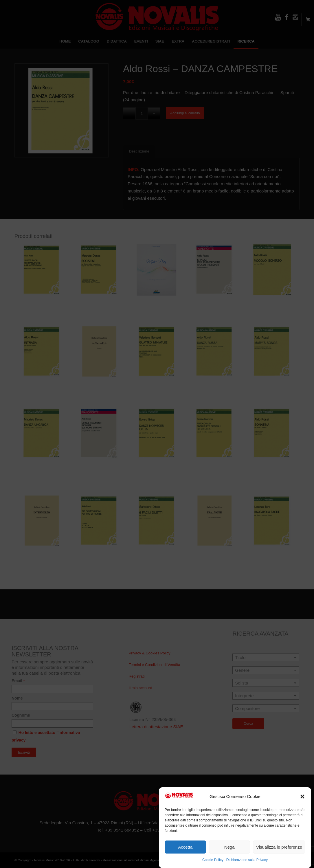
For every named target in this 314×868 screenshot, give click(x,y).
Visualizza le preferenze (279, 847)
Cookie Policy (213, 860)
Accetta (185, 847)
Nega (229, 847)
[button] (302, 797)
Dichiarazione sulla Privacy (247, 860)
